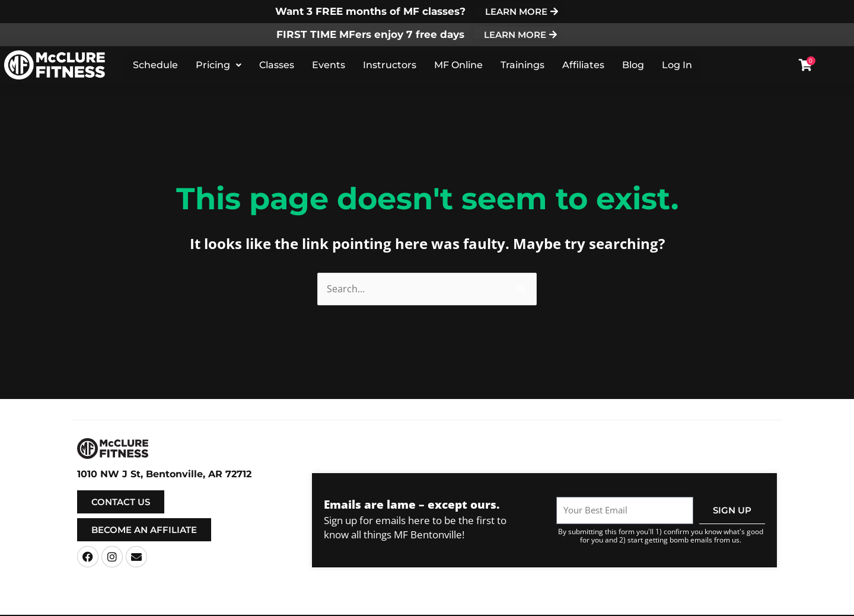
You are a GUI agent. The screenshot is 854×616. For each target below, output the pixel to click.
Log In (677, 66)
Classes (277, 66)
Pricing (219, 66)
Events (329, 66)
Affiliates (583, 66)
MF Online (458, 66)
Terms (492, 606)
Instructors (390, 66)
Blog (633, 66)
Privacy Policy (533, 606)
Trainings (522, 66)
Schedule (155, 66)
